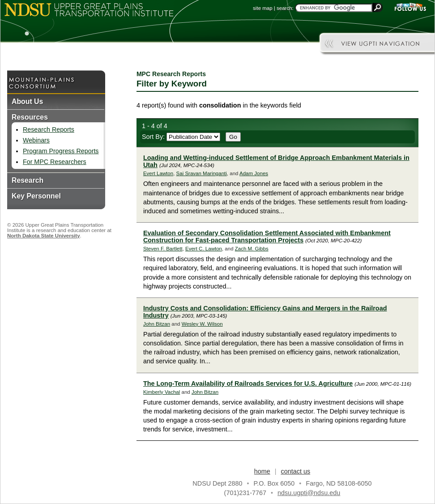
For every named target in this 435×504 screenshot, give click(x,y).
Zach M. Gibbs (252, 249)
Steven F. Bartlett (163, 249)
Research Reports (49, 129)
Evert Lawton (158, 173)
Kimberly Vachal (162, 392)
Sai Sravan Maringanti (202, 173)
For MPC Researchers (55, 162)
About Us (27, 101)
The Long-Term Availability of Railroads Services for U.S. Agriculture (248, 383)
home (262, 471)
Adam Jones (254, 173)
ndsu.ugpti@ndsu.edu (309, 493)
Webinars (36, 140)
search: (285, 8)
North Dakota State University (44, 236)
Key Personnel (36, 196)
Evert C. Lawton (204, 249)
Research (28, 180)
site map (263, 8)
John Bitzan (157, 324)
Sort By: (181, 137)
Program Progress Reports (61, 151)
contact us (296, 471)
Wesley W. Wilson (202, 324)
